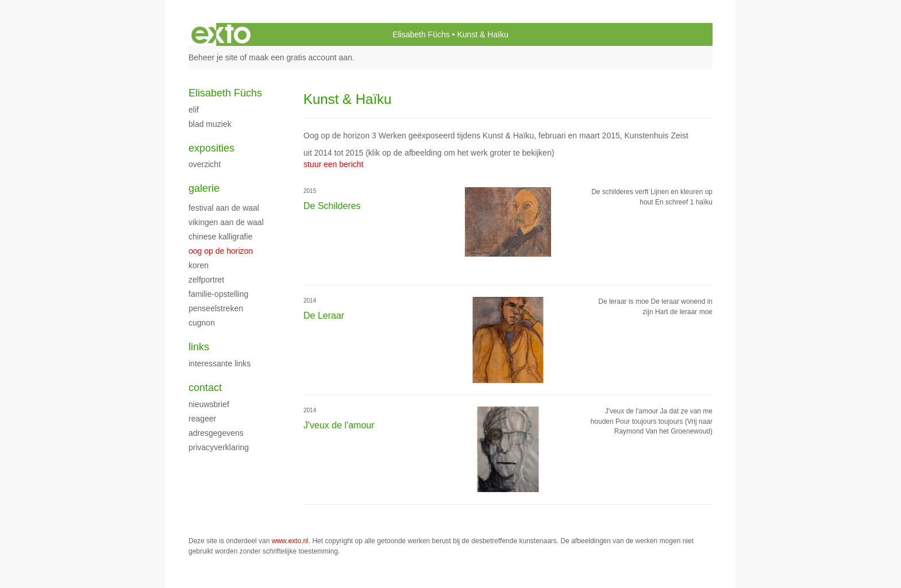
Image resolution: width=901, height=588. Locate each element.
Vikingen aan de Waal (226, 222)
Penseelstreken (216, 308)
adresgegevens (216, 433)
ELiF (194, 110)
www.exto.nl (290, 541)
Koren (199, 265)
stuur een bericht (333, 164)
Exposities (211, 148)
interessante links (220, 363)
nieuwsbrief (209, 404)
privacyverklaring (219, 447)
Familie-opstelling (218, 294)
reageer (202, 419)
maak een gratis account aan (301, 57)
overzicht (205, 164)
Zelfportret (206, 280)
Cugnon (202, 323)
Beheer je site (213, 57)
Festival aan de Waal (224, 208)
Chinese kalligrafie (220, 237)
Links (199, 347)
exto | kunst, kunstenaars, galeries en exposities (221, 34)
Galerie (204, 188)
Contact (205, 388)
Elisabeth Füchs (421, 34)
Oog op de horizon (221, 251)
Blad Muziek (210, 124)
